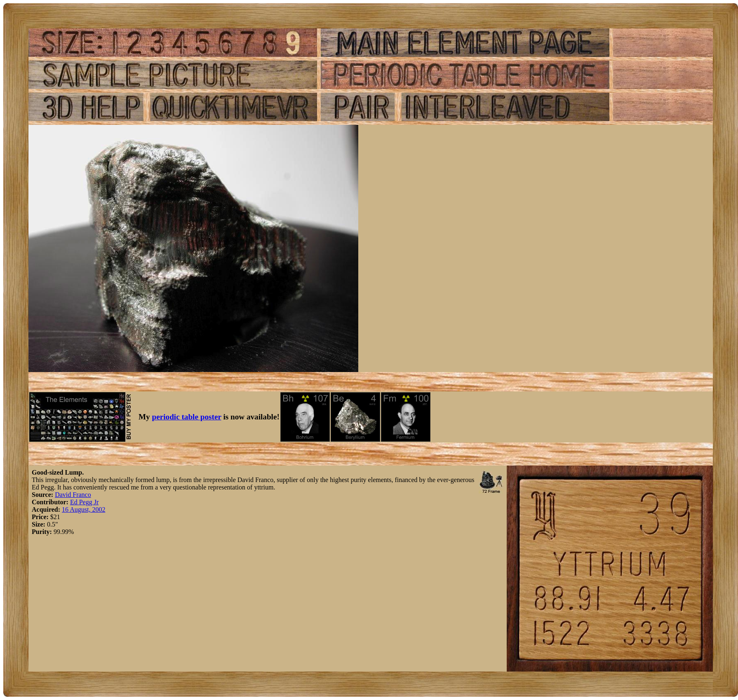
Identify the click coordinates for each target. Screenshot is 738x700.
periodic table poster (187, 417)
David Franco (73, 495)
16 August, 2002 (83, 509)
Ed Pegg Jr (84, 502)
